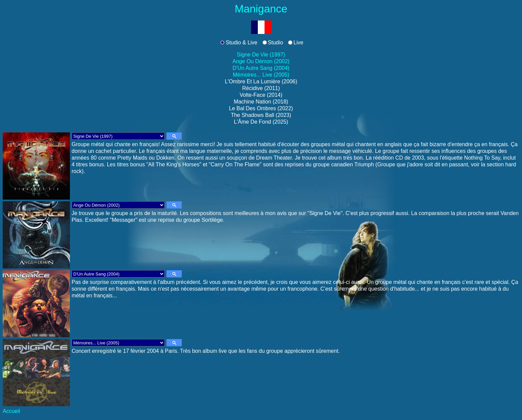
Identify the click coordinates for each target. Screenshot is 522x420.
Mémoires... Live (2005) (261, 75)
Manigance (261, 9)
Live (298, 43)
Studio (275, 43)
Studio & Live (241, 43)
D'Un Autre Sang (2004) (261, 68)
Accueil (11, 411)
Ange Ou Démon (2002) (261, 61)
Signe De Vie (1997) (261, 55)
